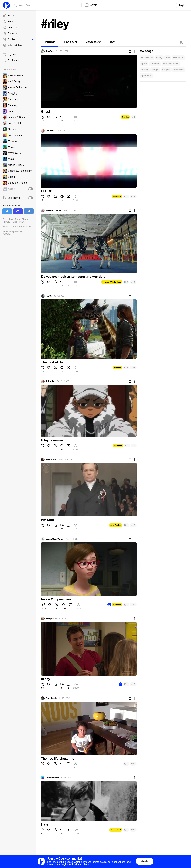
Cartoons (117, 196)
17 (133, 830)
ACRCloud (8, 234)
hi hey (46, 679)
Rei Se (49, 296)
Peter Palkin (51, 698)
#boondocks (147, 58)
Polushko (50, 131)
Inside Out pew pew (56, 599)
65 (133, 367)
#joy (168, 58)
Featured (10, 28)
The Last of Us (52, 362)
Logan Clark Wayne (55, 539)
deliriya (49, 619)
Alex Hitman (51, 459)
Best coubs (11, 34)
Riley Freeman (52, 440)
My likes (10, 55)
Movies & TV (116, 830)
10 (133, 684)
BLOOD (47, 191)
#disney (145, 70)
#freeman (155, 64)
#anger (155, 70)
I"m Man (47, 520)
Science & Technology (112, 282)
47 (133, 282)
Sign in (145, 861)
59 (133, 605)
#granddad (146, 76)
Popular (10, 22)
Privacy (6, 222)
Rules (14, 222)
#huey (159, 58)
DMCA (21, 222)
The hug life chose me (58, 759)
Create (91, 5)
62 (133, 764)
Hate (45, 824)
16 (133, 525)
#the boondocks (171, 64)
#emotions (179, 70)
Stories (18, 39)
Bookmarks (11, 61)
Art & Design (116, 525)
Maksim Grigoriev (54, 210)
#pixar (144, 64)
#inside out (178, 58)
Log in (182, 5)
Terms (25, 219)
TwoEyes (50, 51)
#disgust (166, 70)
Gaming (125, 117)
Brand (18, 219)
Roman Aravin (52, 778)
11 (133, 196)
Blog (5, 219)
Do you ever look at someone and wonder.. (73, 277)
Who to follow (13, 45)
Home (9, 16)
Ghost (46, 112)
